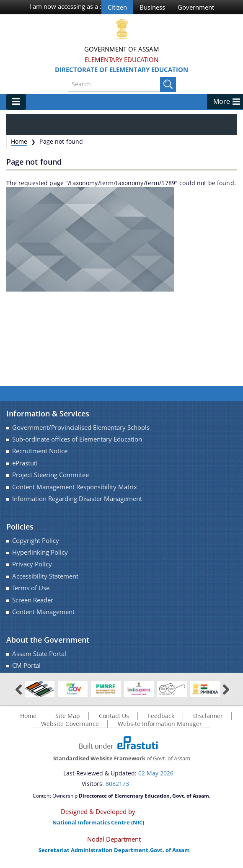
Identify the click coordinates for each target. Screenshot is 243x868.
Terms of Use (31, 588)
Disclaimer (208, 716)
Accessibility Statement (45, 576)
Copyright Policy (36, 541)
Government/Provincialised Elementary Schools (81, 428)
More (222, 101)
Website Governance (70, 724)
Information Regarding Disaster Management (77, 499)
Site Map (68, 716)
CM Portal (26, 665)
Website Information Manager (160, 724)
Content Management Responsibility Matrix (75, 487)
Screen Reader (33, 600)
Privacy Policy (32, 564)
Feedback (161, 716)
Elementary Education (121, 59)
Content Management (43, 612)
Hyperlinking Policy (40, 552)
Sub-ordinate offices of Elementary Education (77, 439)
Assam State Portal (39, 654)
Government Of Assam (122, 49)
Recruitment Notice (40, 451)
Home (19, 141)
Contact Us (114, 716)
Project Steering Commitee (50, 475)
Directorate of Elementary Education (121, 70)
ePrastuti (25, 463)
